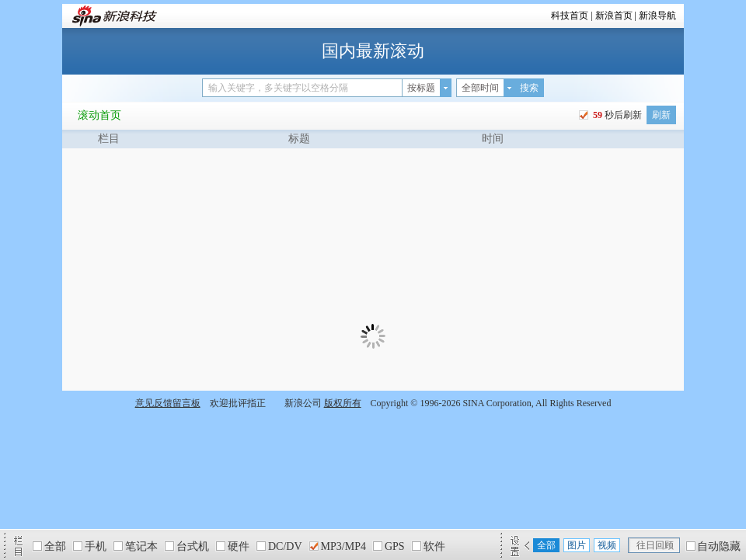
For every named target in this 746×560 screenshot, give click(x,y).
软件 (434, 546)
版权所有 (343, 403)
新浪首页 (614, 16)
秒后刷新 (616, 115)
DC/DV (285, 546)
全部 (55, 546)
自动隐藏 (719, 546)
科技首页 (570, 16)
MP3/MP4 (343, 546)
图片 (577, 545)
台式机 (193, 546)
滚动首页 (99, 115)
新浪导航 (657, 16)
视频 (607, 545)
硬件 (239, 546)
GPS (395, 546)
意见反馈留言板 (168, 403)
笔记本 (141, 546)
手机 (96, 546)
